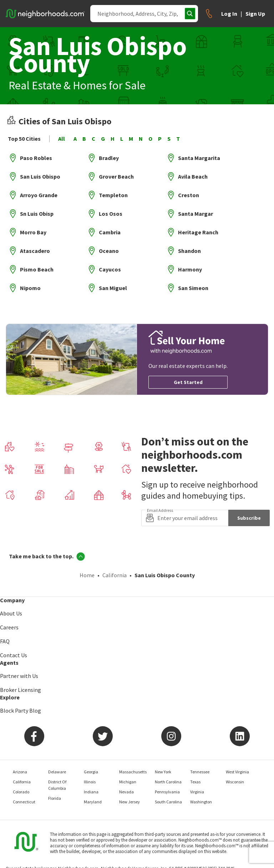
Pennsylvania (167, 792)
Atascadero (35, 251)
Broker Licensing (21, 690)
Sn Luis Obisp (37, 214)
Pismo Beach (37, 269)
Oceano (109, 251)
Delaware (57, 772)
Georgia (91, 772)
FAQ (5, 641)
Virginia (197, 792)
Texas (195, 782)
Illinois (90, 782)
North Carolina (168, 782)
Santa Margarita (199, 158)
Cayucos (110, 269)
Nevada (126, 792)
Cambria (110, 232)
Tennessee (200, 772)
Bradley (109, 158)
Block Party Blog (21, 710)
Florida (55, 798)
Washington (201, 802)
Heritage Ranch (198, 232)
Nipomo (30, 288)
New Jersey (130, 802)
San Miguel (113, 288)
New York (163, 772)
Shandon (189, 251)
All (62, 139)
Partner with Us (19, 676)
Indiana (91, 792)
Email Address (160, 510)
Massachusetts (133, 772)
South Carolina (168, 802)
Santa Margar (196, 214)
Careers (9, 627)
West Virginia (237, 772)
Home (87, 575)
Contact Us (14, 655)
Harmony (190, 269)
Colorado (21, 792)
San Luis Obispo (40, 176)
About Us (11, 613)
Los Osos (111, 214)
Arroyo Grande (39, 195)
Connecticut (24, 802)
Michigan (128, 782)
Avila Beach (193, 176)
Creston (189, 195)
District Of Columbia (57, 785)
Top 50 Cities (24, 139)
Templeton (113, 195)
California (115, 575)
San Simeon (193, 288)
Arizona (20, 772)
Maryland (93, 802)
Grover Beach (116, 176)
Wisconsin (235, 782)
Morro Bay (33, 232)
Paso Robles (36, 158)
